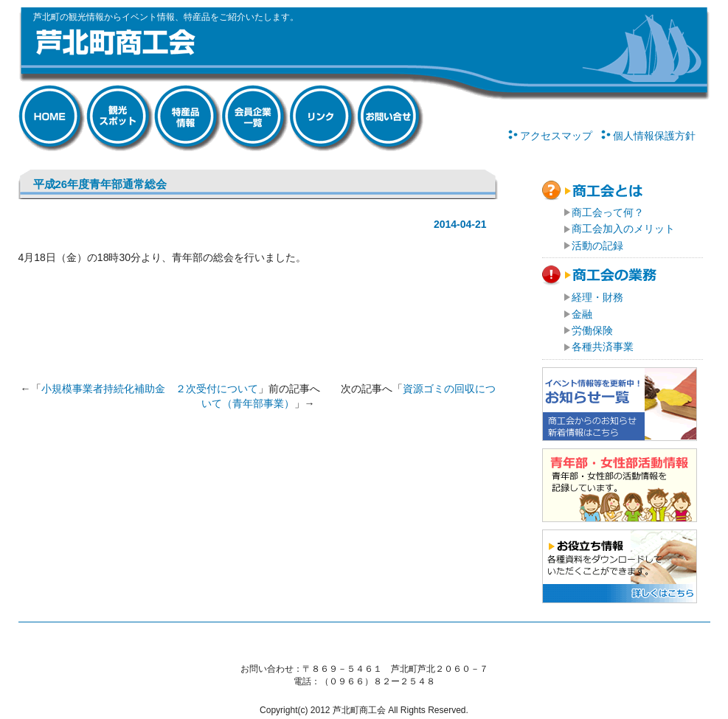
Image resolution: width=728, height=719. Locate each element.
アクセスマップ (556, 136)
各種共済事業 (603, 347)
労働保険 (592, 330)
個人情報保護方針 (654, 136)
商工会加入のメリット (623, 229)
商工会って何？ (608, 212)
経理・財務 (597, 297)
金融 (582, 314)
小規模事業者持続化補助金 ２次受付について (150, 389)
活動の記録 (597, 246)
